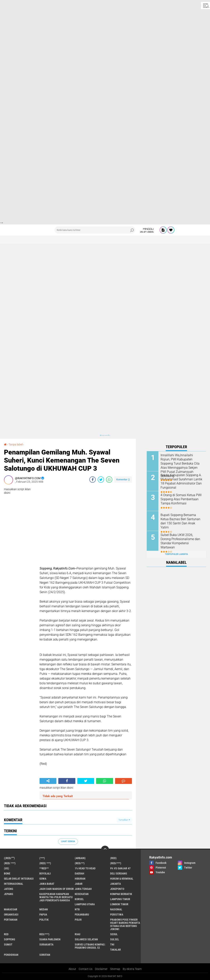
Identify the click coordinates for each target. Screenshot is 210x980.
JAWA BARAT (47, 884)
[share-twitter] (101, 480)
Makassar (11, 909)
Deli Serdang (119, 873)
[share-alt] (48, 781)
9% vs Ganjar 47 (120, 868)
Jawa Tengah (83, 889)
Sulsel (115, 939)
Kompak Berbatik (121, 894)
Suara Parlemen (50, 939)
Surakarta (46, 944)
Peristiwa (117, 915)
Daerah (79, 873)
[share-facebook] (93, 480)
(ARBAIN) (80, 858)
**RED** (44, 868)
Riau (78, 934)
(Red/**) (80, 863)
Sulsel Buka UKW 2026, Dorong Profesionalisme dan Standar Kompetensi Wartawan (180, 541)
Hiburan (80, 879)
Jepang (9, 894)
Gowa (43, 879)
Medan (44, 909)
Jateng (9, 889)
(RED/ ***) (10, 863)
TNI (112, 944)
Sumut (8, 944)
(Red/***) (116, 863)
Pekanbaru (82, 915)
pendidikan (11, 955)
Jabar (79, 884)
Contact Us (86, 969)
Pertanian (11, 920)
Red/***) (44, 934)
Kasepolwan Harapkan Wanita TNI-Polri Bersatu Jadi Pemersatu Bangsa (56, 897)
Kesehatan (82, 894)
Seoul (114, 934)
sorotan (45, 955)
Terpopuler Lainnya (176, 554)
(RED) (113, 858)
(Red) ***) (45, 863)
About (72, 969)
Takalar (115, 950)
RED (6, 934)
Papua (43, 915)
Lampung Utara (85, 904)
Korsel (79, 899)
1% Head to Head (85, 868)
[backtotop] (105, 850)
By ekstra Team (132, 969)
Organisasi (11, 915)
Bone (7, 873)
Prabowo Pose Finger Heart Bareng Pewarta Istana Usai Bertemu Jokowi (125, 924)
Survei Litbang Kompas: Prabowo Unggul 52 (90, 946)
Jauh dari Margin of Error (57, 889)
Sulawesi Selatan (86, 939)
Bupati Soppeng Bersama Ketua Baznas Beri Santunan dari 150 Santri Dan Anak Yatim (180, 521)
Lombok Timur (119, 904)
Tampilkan (124, 820)
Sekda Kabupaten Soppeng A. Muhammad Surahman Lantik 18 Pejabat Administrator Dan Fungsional (181, 481)
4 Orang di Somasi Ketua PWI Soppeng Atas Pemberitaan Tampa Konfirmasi (181, 499)
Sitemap (115, 969)
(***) (42, 858)
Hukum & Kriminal (122, 879)
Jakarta (115, 884)
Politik (44, 920)
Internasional (14, 884)
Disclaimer (101, 969)
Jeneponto (117, 889)
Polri (78, 920)
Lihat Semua (68, 841)
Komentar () (123, 479)
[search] (95, 230)
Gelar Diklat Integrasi (19, 879)
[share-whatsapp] (109, 480)
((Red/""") (9, 858)
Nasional (116, 909)
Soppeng (9, 939)
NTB (77, 909)
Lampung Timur (120, 899)
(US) (7, 868)
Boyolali (45, 873)
